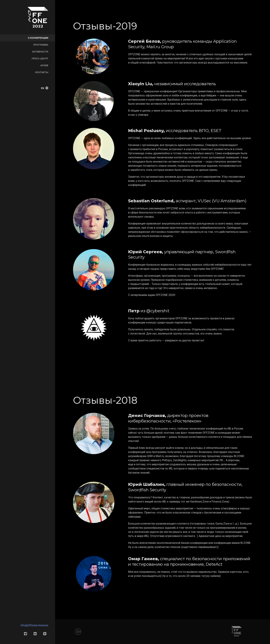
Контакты (42, 72)
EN (45, 88)
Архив (44, 65)
